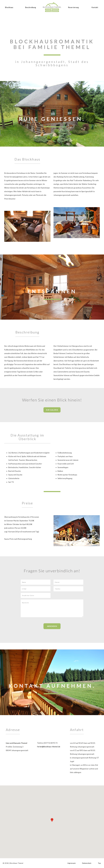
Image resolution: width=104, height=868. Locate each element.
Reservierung (73, 7)
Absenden (52, 626)
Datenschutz (87, 863)
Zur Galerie (52, 410)
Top (99, 863)
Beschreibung (31, 7)
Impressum (71, 863)
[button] (52, 820)
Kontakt (95, 7)
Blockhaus (9, 7)
